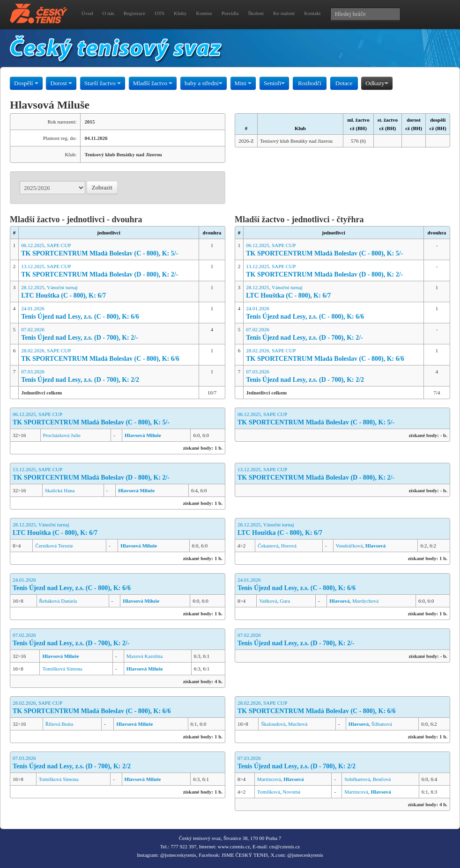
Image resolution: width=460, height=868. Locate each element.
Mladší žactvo (153, 83)
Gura (285, 601)
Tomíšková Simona (62, 669)
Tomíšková (269, 792)
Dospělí (26, 83)
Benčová (382, 779)
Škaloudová (273, 724)
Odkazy (377, 83)
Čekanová (268, 546)
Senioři (275, 83)
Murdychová (365, 601)
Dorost (61, 83)
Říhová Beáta (59, 724)
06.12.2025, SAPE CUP (109, 250)
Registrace (134, 13)
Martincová (269, 779)
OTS (160, 13)
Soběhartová (357, 779)
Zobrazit (102, 187)
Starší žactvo (103, 83)
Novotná (291, 792)
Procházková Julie (62, 435)
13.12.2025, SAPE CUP (109, 271)
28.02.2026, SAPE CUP (109, 355)
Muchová (298, 724)
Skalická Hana (60, 490)
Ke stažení (284, 13)
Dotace (344, 83)
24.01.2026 (109, 313)
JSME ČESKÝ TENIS (245, 855)
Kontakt (312, 13)
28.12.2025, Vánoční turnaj (109, 292)
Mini (243, 83)
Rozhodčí (310, 83)
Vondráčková (349, 546)
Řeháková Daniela (58, 601)
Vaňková (268, 601)
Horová (289, 546)
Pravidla (230, 13)
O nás (108, 13)
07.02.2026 (109, 334)
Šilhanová (382, 724)
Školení (256, 13)
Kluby (180, 13)
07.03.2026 (109, 376)
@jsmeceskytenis (178, 855)
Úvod (87, 13)
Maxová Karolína (145, 656)
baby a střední (204, 83)
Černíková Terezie (54, 546)
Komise (204, 13)
